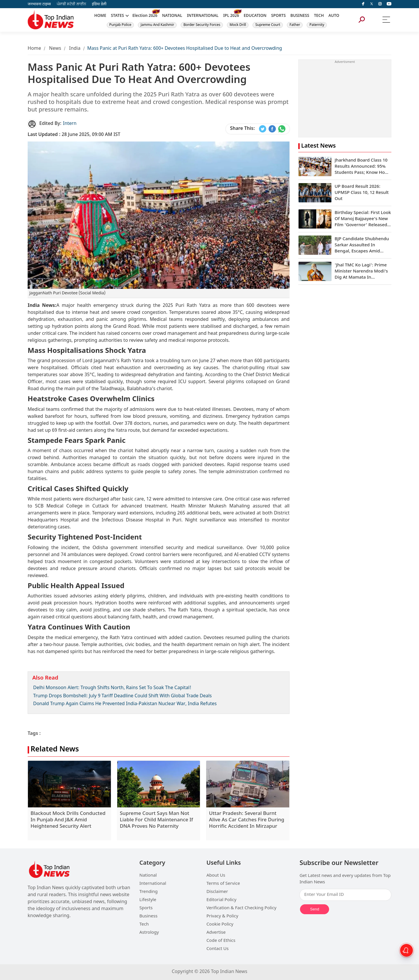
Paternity (317, 25)
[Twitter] (372, 4)
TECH (319, 16)
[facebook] (363, 4)
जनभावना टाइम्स (39, 4)
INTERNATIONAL (203, 16)
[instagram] (380, 4)
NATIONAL (172, 16)
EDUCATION (255, 16)
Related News (55, 750)
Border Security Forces (202, 25)
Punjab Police (120, 25)
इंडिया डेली (99, 4)
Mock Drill (238, 25)
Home (34, 49)
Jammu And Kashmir (157, 25)
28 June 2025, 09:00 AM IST (74, 135)
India (75, 49)
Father (295, 25)
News (55, 49)
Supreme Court (268, 25)
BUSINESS (300, 16)
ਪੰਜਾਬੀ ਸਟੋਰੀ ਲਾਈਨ (71, 4)
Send (315, 909)
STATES (117, 16)
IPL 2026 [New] (231, 16)
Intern (70, 124)
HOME (100, 16)
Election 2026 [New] (145, 16)
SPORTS (278, 16)
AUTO (334, 16)
